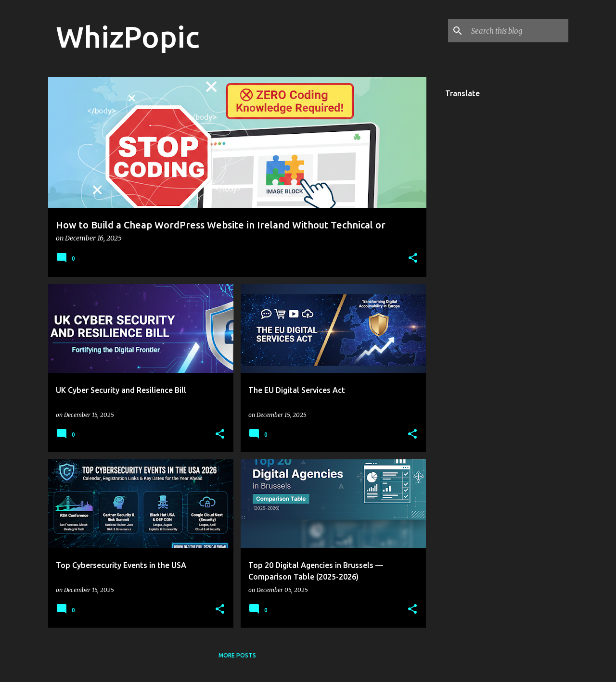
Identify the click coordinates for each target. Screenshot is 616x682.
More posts (237, 655)
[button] (413, 259)
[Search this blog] (518, 31)
